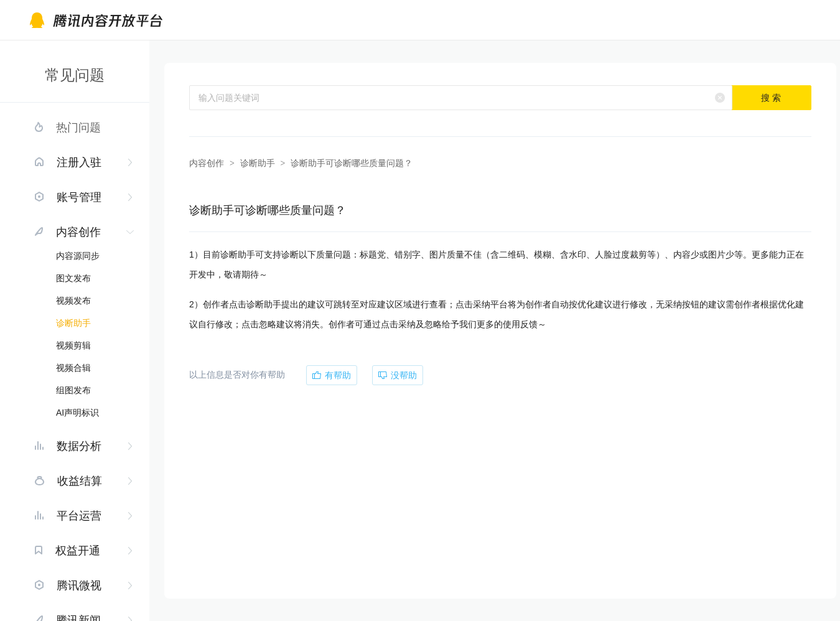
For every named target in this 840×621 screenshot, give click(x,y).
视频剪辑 (73, 345)
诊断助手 (73, 323)
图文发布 (73, 278)
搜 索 (771, 98)
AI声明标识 (77, 413)
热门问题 (78, 128)
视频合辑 (73, 368)
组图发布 (73, 390)
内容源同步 (78, 256)
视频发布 (73, 301)
